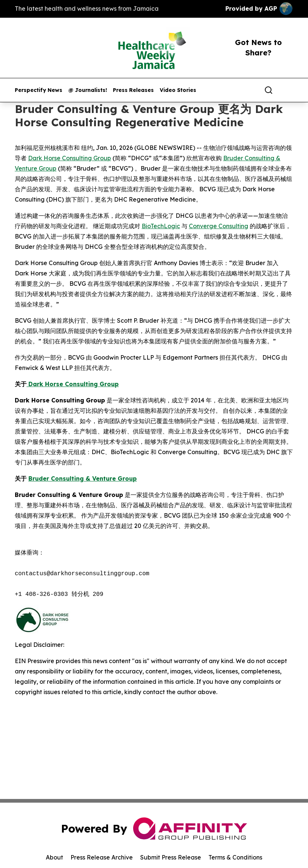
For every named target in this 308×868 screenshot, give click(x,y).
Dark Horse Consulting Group (70, 158)
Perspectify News (39, 90)
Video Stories (178, 90)
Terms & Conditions (235, 857)
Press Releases (133, 90)
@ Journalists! (88, 90)
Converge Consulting (219, 226)
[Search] (269, 90)
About (54, 857)
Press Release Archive (102, 857)
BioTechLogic (161, 226)
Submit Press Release (171, 857)
